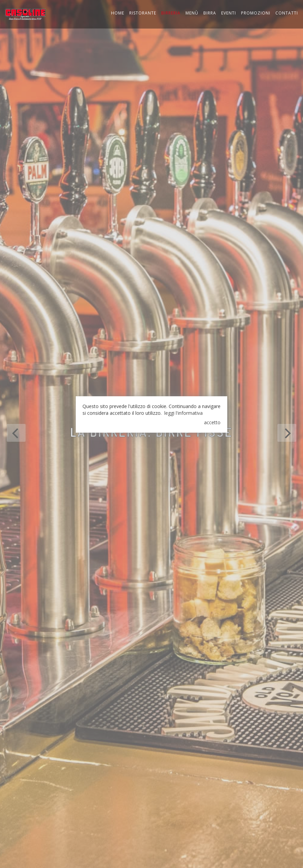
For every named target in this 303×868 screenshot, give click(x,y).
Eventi (229, 13)
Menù (192, 13)
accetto (212, 422)
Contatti (287, 13)
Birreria (171, 13)
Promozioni (256, 13)
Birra (210, 13)
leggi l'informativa (183, 413)
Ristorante (143, 13)
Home (118, 13)
